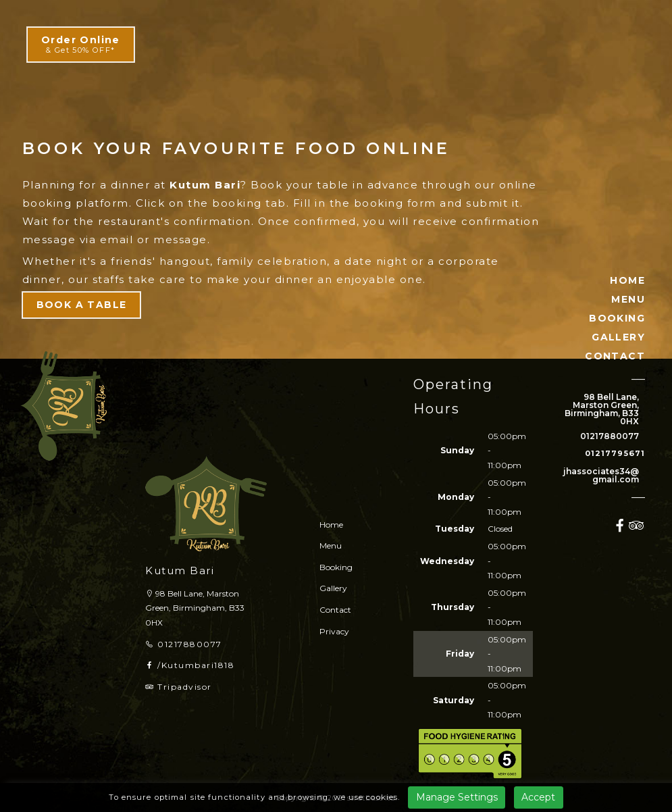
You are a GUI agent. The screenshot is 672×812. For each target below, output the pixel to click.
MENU (628, 299)
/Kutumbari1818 (190, 665)
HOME (627, 280)
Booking (336, 567)
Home (331, 525)
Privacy (334, 631)
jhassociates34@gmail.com (601, 476)
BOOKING (617, 318)
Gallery (333, 588)
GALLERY (618, 337)
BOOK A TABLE (82, 305)
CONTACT (615, 356)
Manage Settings (457, 797)
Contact (335, 610)
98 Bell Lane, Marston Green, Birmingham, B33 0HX (602, 409)
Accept (538, 797)
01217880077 (610, 436)
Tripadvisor (179, 687)
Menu (331, 545)
